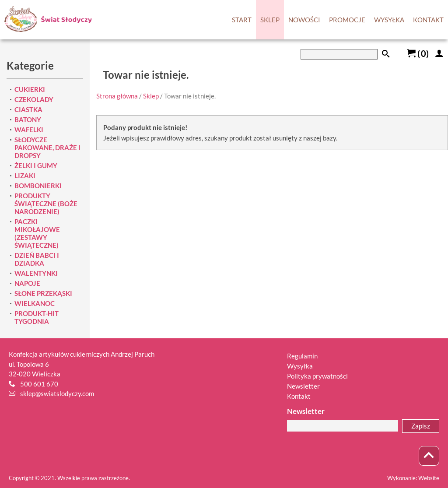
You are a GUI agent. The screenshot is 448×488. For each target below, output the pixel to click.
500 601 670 (39, 384)
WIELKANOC (35, 303)
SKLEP (270, 20)
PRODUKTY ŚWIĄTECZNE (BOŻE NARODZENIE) (46, 204)
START (242, 20)
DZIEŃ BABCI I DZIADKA (37, 259)
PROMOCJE (347, 20)
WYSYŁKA (389, 20)
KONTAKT (428, 20)
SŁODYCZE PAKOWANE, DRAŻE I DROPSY (47, 147)
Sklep (151, 96)
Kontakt (299, 396)
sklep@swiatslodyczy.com (57, 393)
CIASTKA (28, 109)
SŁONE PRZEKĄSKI (43, 293)
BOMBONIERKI (38, 186)
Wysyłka (300, 366)
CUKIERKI (30, 89)
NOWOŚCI (304, 20)
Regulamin (302, 356)
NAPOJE (27, 283)
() (418, 53)
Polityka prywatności (317, 376)
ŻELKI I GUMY (36, 165)
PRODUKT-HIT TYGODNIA (37, 317)
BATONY (28, 119)
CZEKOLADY (34, 99)
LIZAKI (25, 176)
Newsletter (303, 386)
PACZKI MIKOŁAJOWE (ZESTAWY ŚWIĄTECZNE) (37, 233)
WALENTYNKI (36, 273)
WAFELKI (29, 130)
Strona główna (117, 96)
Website (429, 478)
